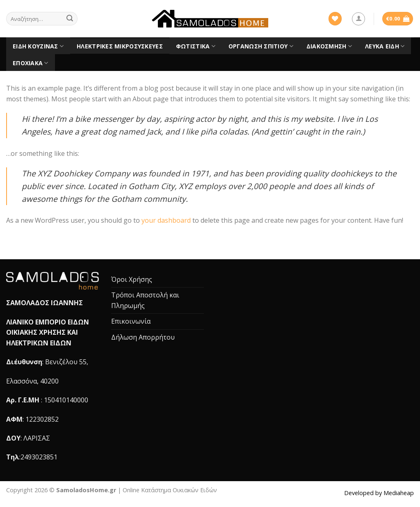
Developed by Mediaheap (379, 493)
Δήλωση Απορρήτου (143, 337)
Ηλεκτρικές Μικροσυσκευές (120, 46)
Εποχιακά (31, 63)
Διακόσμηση (329, 46)
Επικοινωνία (131, 321)
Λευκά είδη (385, 46)
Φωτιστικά (196, 46)
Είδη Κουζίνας (38, 46)
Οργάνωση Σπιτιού (261, 46)
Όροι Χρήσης (132, 279)
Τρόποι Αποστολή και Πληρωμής (145, 300)
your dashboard (166, 220)
